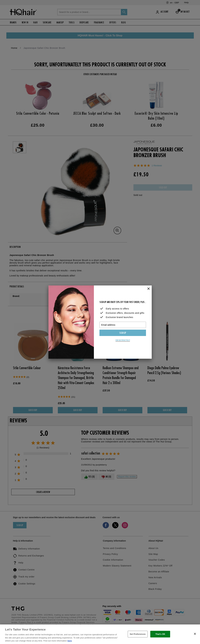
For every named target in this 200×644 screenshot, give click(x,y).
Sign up (123, 333)
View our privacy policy (123, 340)
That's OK (160, 634)
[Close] (149, 289)
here (69, 641)
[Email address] (123, 325)
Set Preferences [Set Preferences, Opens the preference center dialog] (138, 634)
